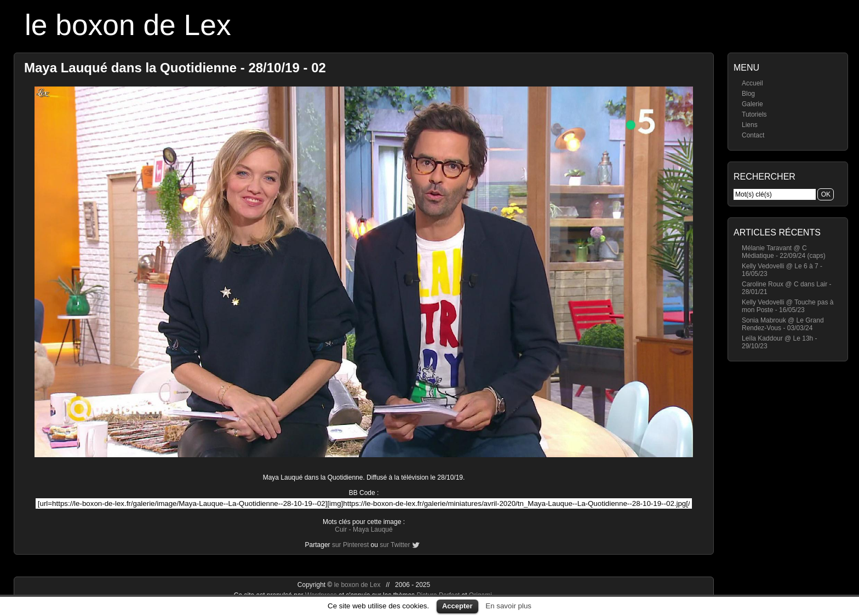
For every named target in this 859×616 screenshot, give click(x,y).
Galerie (752, 104)
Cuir (341, 529)
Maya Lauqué (373, 529)
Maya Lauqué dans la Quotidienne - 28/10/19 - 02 (175, 68)
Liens (750, 125)
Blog (748, 94)
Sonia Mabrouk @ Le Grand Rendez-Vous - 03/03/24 (783, 324)
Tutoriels (754, 114)
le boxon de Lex (128, 25)
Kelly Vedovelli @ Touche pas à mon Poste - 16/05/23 (788, 306)
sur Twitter (395, 545)
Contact (753, 135)
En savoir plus (508, 606)
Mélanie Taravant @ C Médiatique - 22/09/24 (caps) (784, 252)
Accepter (457, 606)
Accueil (752, 83)
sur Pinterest (350, 545)
